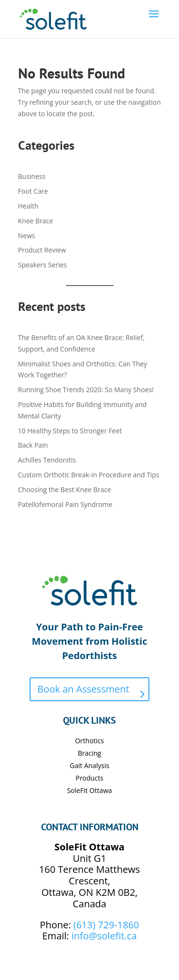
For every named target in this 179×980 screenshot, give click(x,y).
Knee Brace (36, 221)
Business (32, 176)
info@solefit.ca (104, 936)
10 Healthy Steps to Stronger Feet (70, 431)
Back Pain (33, 445)
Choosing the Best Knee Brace (65, 490)
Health (28, 206)
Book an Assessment (83, 689)
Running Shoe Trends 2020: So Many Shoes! (86, 390)
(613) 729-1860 (106, 925)
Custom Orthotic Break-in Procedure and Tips (89, 475)
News (27, 236)
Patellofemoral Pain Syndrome (65, 504)
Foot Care (33, 191)
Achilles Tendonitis (47, 460)
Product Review (42, 250)
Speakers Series (42, 265)
